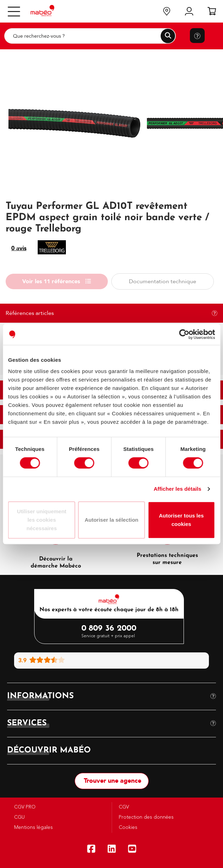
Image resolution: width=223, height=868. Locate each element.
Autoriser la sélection (111, 520)
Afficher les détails (177, 489)
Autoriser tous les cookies (181, 520)
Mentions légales (33, 827)
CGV (123, 807)
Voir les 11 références (57, 281)
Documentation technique (163, 281)
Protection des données (145, 817)
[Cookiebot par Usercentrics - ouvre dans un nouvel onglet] (184, 334)
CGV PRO (24, 807)
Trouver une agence (112, 781)
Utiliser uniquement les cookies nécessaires (42, 520)
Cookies (127, 827)
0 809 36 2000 (109, 629)
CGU (19, 817)
